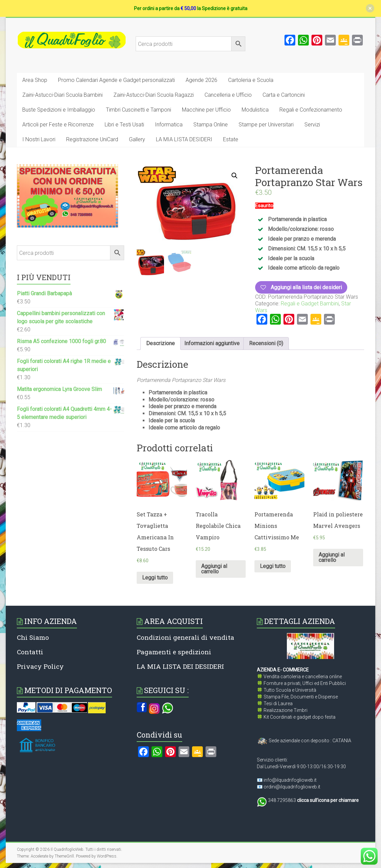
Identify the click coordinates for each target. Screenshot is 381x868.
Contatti (30, 652)
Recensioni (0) (266, 343)
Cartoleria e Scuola (251, 80)
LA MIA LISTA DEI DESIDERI (180, 666)
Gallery (137, 139)
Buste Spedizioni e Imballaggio (59, 110)
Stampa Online (211, 125)
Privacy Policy (40, 666)
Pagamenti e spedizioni (174, 652)
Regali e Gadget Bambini (310, 304)
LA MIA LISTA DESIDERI (184, 139)
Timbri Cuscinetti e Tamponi (139, 110)
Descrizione (160, 343)
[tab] (160, 343)
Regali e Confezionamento (311, 110)
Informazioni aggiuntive (212, 343)
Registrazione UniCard (92, 139)
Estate (231, 139)
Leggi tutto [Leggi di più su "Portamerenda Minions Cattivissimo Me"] (273, 566)
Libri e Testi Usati (124, 125)
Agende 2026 (201, 80)
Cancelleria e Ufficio (228, 95)
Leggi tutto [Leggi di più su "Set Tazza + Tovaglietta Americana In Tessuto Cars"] (155, 578)
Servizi (312, 125)
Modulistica (255, 110)
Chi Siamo (33, 637)
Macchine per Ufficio (206, 110)
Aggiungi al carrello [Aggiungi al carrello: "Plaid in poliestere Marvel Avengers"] (332, 557)
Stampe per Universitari (266, 125)
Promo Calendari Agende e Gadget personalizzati (116, 80)
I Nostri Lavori (39, 139)
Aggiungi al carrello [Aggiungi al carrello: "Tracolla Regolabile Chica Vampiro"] (214, 569)
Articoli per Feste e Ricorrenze (58, 125)
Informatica (169, 125)
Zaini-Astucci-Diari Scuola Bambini (62, 95)
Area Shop (35, 80)
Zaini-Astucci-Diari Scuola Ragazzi (154, 95)
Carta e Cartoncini (284, 95)
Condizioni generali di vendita (185, 637)
